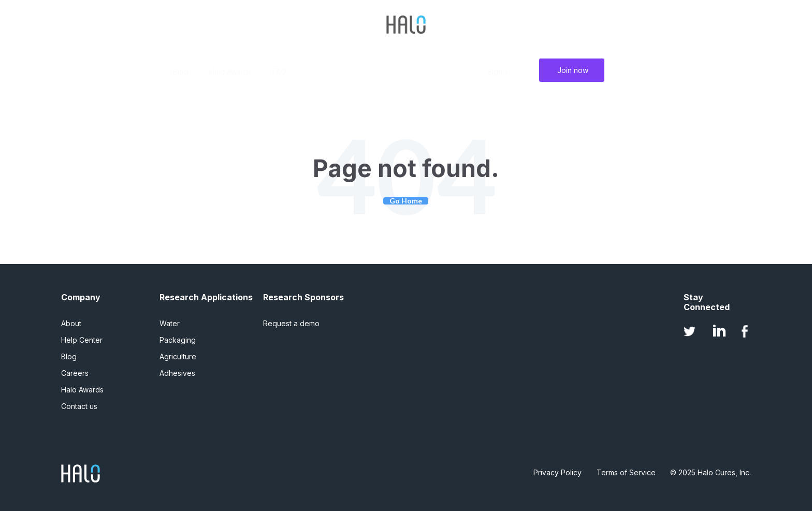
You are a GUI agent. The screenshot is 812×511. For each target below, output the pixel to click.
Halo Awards (230, 72)
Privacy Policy (557, 472)
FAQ (279, 72)
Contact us (79, 406)
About (71, 323)
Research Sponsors (303, 297)
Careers (75, 373)
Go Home (406, 201)
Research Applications (206, 297)
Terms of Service (626, 472)
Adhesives (177, 373)
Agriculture (178, 356)
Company (81, 297)
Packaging (178, 340)
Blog (181, 72)
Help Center (82, 340)
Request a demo (291, 323)
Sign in (499, 72)
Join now (573, 70)
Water (170, 323)
